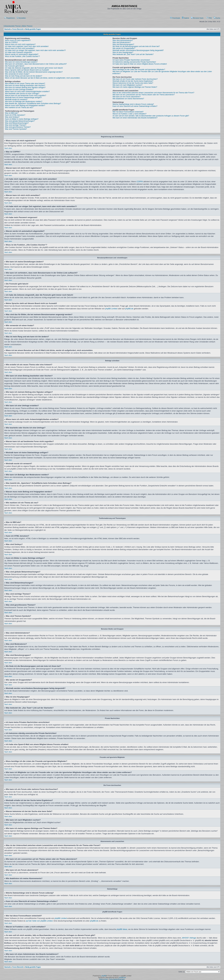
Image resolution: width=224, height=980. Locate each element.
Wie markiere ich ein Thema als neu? (19, 108)
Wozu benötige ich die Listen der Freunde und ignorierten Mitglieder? (139, 70)
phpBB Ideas (122, 929)
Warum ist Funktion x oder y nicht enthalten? (129, 114)
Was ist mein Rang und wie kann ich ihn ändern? (24, 76)
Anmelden (21, 18)
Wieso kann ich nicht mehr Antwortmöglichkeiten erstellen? (27, 92)
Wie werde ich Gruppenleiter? (124, 48)
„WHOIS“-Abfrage (189, 938)
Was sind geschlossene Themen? (18, 127)
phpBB (104, 976)
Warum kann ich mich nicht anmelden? (20, 48)
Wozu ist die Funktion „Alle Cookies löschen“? (22, 56)
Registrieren (10, 18)
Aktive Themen (27, 26)
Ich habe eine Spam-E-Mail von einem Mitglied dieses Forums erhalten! (140, 64)
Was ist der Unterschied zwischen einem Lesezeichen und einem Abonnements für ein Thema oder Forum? (153, 93)
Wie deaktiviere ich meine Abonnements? (128, 99)
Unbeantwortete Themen (12, 26)
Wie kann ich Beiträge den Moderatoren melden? (24, 102)
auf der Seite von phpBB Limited (39, 921)
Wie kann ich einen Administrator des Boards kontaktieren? (135, 118)
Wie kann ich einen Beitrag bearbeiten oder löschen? (25, 86)
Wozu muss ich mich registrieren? (18, 40)
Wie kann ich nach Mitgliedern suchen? (127, 85)
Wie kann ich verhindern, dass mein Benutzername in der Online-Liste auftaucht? (36, 64)
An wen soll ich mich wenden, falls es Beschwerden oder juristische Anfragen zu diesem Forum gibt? (151, 116)
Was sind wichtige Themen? (16, 125)
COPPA (140, 182)
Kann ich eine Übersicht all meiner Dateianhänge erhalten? (135, 106)
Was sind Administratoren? (123, 40)
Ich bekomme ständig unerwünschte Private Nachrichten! (134, 62)
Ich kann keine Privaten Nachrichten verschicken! (131, 60)
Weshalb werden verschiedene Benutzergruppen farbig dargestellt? (138, 50)
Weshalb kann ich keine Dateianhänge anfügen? (23, 98)
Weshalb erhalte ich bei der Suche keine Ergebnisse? (133, 81)
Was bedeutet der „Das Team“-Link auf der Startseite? (133, 54)
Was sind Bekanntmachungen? (17, 123)
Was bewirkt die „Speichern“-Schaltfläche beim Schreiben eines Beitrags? (33, 104)
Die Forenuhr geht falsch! (15, 66)
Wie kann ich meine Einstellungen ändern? (21, 62)
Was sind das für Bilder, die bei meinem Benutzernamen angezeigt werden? (34, 72)
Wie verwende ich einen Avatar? (17, 74)
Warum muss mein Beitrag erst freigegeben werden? (25, 106)
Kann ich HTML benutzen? (15, 115)
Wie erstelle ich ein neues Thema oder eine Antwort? (25, 84)
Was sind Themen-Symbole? (16, 129)
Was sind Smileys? (12, 117)
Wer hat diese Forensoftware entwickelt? (128, 112)
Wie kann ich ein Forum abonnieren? (127, 97)
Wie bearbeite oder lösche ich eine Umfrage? (22, 94)
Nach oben (8, 148)
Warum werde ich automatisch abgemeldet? (22, 54)
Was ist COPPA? (11, 42)
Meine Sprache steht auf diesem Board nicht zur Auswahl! (27, 70)
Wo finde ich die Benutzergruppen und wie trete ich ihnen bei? (136, 46)
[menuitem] (175, 18)
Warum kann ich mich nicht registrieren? (20, 44)
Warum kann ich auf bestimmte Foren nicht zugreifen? (26, 96)
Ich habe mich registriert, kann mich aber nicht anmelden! (27, 46)
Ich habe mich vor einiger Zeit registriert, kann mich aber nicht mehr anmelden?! (35, 50)
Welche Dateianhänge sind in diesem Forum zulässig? (133, 104)
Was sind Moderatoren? (122, 42)
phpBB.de (129, 309)
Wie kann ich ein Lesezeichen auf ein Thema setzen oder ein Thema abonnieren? (144, 95)
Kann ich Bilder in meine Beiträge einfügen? (22, 119)
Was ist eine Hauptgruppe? (123, 52)
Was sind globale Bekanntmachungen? (20, 121)
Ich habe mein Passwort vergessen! (19, 52)
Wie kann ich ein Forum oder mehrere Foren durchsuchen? (135, 79)
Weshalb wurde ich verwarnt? (16, 100)
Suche (217, 18)
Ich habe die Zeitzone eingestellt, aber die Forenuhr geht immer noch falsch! (34, 68)
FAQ (209, 18)
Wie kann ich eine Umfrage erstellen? (19, 90)
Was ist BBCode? (12, 113)
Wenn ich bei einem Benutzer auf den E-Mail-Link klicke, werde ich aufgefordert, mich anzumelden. (43, 78)
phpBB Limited (111, 309)
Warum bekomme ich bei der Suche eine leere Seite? (133, 83)
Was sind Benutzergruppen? (123, 44)
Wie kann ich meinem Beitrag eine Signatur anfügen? (25, 88)
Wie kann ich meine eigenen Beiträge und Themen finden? (135, 87)
